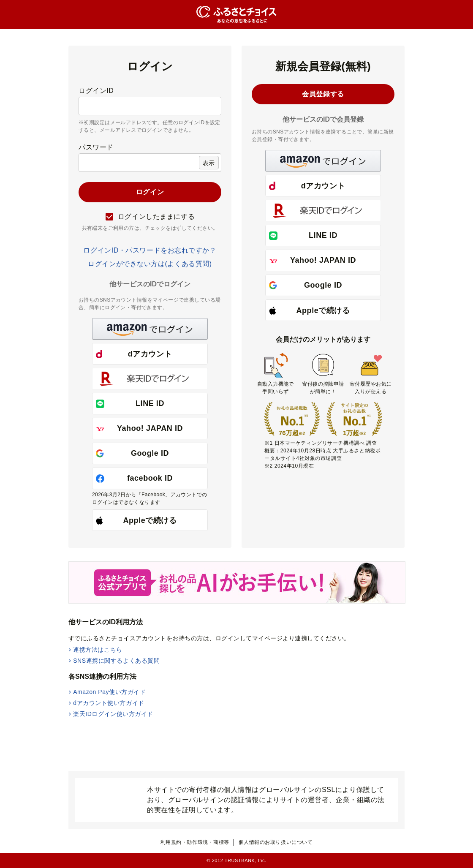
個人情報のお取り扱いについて (276, 842)
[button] (150, 329)
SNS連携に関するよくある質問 (116, 661)
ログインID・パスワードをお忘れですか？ (150, 250)
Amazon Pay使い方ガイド (109, 692)
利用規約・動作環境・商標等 (195, 842)
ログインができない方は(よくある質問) (150, 264)
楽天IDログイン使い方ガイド (113, 714)
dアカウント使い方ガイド (109, 703)
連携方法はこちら (98, 650)
